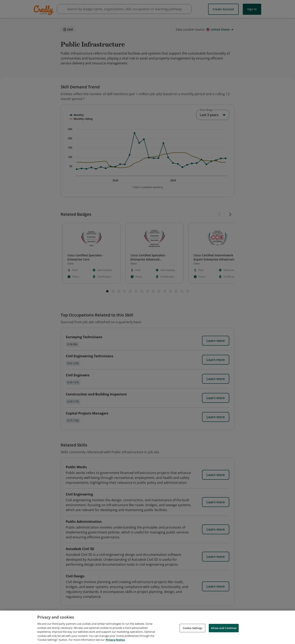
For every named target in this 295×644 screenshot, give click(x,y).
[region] (147, 627)
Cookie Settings (193, 628)
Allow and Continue (224, 628)
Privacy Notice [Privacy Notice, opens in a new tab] (115, 640)
